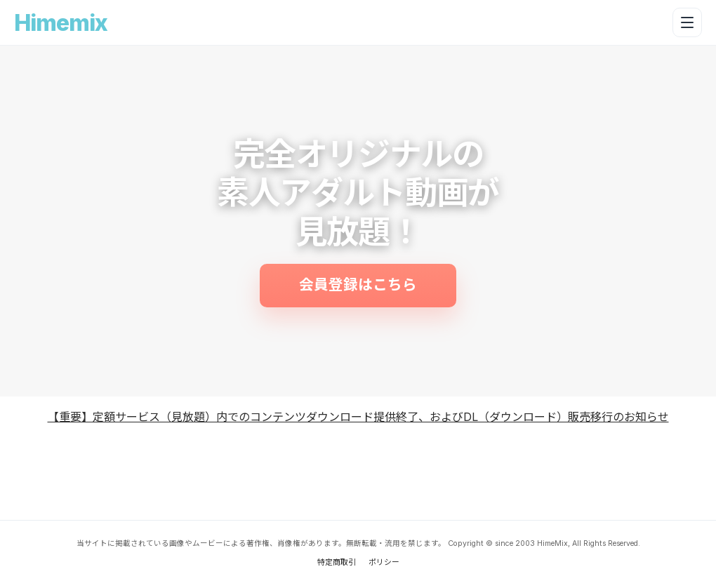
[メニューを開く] (687, 22)
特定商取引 (337, 562)
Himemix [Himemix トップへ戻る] (61, 23)
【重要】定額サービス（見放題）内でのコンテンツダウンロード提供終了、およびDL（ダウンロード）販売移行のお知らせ (358, 417)
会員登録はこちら (358, 285)
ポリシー (384, 562)
